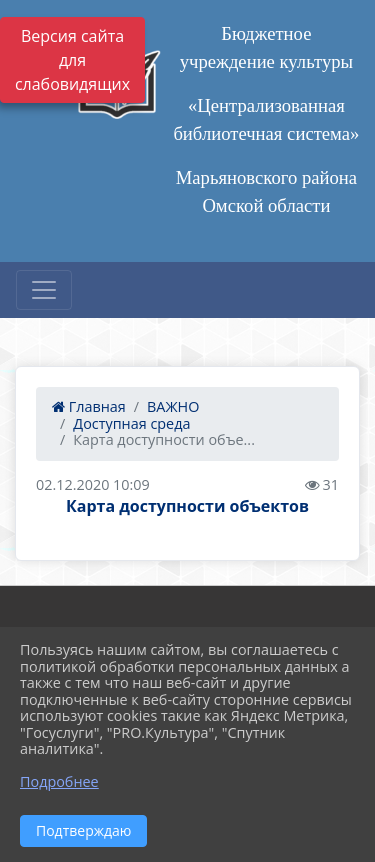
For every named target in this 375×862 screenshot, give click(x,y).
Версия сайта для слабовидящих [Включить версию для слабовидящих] (72, 60)
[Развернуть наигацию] (44, 290)
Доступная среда (131, 423)
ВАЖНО (173, 406)
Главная (89, 406)
